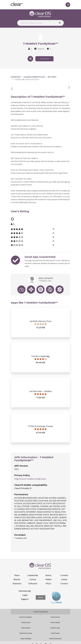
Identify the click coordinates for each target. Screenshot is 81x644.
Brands (17, 571)
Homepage (16, 77)
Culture (33, 571)
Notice (55, 641)
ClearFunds (55, 625)
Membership (25, 582)
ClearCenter (55, 608)
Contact (64, 575)
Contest (64, 567)
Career (64, 571)
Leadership (33, 567)
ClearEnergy (55, 619)
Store (41, 589)
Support (25, 591)
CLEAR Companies (41, 603)
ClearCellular (55, 614)
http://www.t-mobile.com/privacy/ (30, 470)
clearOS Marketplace (34, 77)
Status (48, 567)
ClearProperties (55, 630)
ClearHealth (26, 619)
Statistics (17, 575)
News (17, 567)
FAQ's (48, 575)
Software (33, 575)
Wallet (48, 571)
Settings (52, 77)
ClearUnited (26, 614)
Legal (25, 586)
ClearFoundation (26, 608)
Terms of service (44, 641)
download (44, 59)
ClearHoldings (26, 630)
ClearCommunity (26, 625)
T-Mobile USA (45, 272)
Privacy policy (29, 641)
